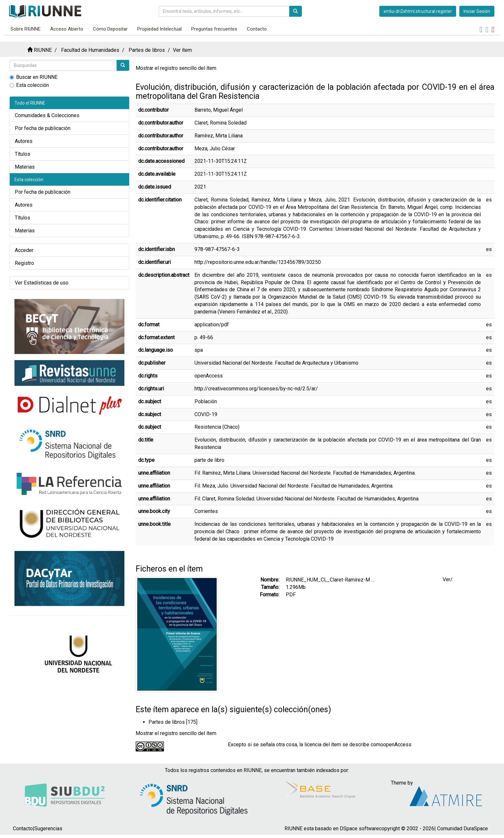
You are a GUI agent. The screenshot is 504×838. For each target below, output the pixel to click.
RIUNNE (43, 50)
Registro (24, 263)
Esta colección (29, 85)
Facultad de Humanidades (90, 50)
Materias (25, 167)
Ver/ (448, 579)
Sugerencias (48, 829)
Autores (24, 141)
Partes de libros (147, 50)
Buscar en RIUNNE (34, 77)
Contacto (257, 29)
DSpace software (359, 829)
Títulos (22, 154)
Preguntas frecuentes (214, 29)
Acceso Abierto (67, 29)
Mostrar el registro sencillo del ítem (176, 68)
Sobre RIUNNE (26, 29)
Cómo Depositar (110, 29)
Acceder (24, 250)
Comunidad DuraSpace (463, 829)
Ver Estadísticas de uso (42, 283)
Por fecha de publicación (43, 128)
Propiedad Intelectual (159, 29)
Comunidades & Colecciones (47, 115)
